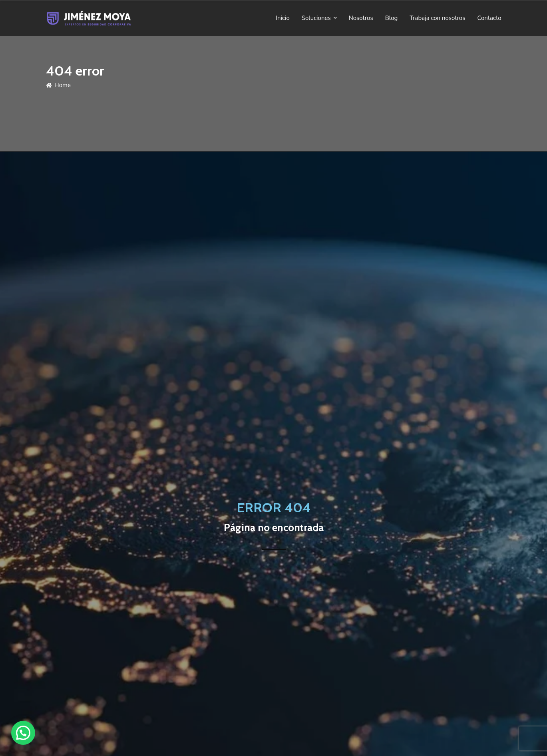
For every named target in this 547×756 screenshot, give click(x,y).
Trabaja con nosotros (437, 18)
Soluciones (316, 18)
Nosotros (361, 18)
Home (58, 85)
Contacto (489, 18)
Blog (392, 18)
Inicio (283, 18)
